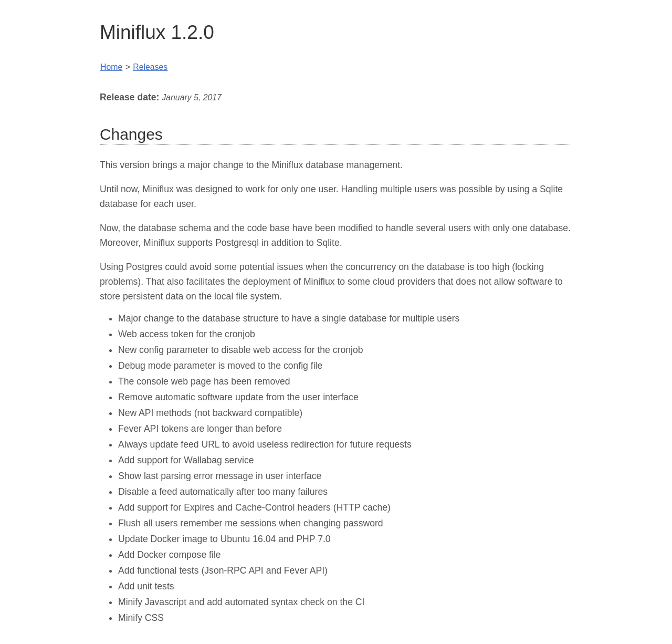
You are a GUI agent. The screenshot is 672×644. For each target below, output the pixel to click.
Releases (150, 67)
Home (111, 67)
